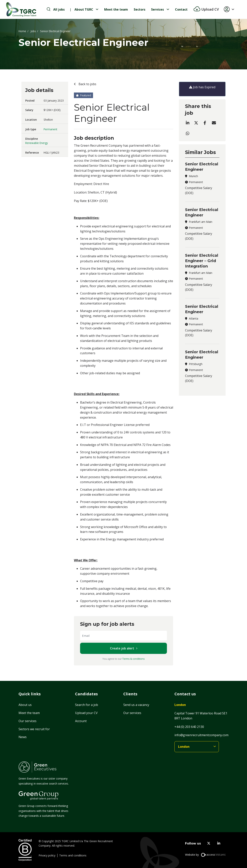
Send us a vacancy (136, 705)
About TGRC (84, 9)
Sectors (140, 9)
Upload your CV (86, 713)
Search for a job (87, 705)
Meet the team (116, 9)
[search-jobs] (56, 9)
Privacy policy (47, 855)
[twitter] (209, 843)
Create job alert (122, 648)
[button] (231, 10)
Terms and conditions (73, 855)
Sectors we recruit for (34, 729)
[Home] (21, 10)
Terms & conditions (134, 659)
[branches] (197, 747)
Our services (27, 721)
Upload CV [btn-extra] (210, 9)
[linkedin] (219, 843)
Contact (181, 9)
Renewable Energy (37, 143)
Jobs (33, 31)
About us (25, 705)
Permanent (50, 129)
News (23, 737)
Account (81, 721)
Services (157, 9)
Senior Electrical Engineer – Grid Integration (202, 261)
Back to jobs (87, 84)
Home (22, 31)
